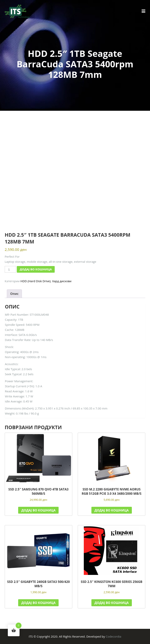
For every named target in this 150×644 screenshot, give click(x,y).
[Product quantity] (10, 269)
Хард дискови (62, 281)
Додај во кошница (36, 269)
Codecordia (113, 636)
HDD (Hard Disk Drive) (36, 281)
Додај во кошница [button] (38, 510)
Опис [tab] (14, 294)
